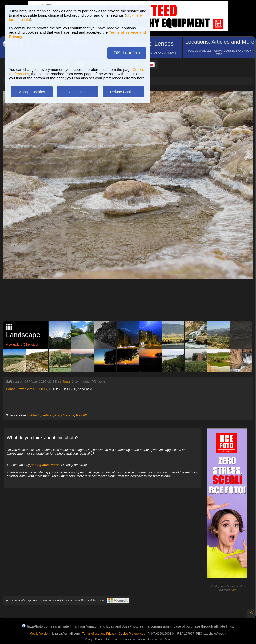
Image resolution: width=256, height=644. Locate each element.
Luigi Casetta (65, 415)
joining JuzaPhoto (45, 465)
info (234, 590)
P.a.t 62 (81, 415)
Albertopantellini (42, 415)
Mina (66, 381)
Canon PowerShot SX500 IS (26, 389)
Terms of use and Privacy (99, 634)
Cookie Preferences (132, 634)
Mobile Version (40, 634)
